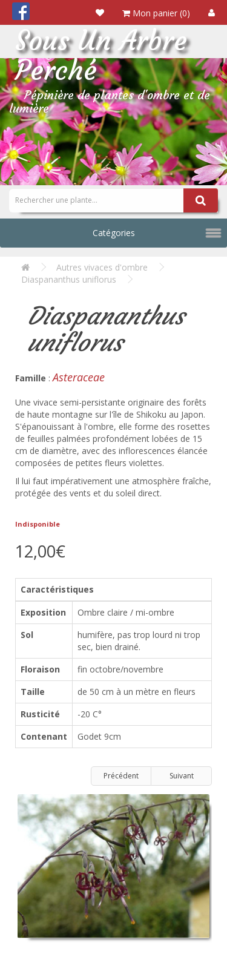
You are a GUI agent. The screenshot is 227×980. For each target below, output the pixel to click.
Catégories (114, 233)
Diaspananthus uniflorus (69, 279)
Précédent (121, 776)
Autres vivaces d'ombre (102, 267)
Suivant (182, 776)
